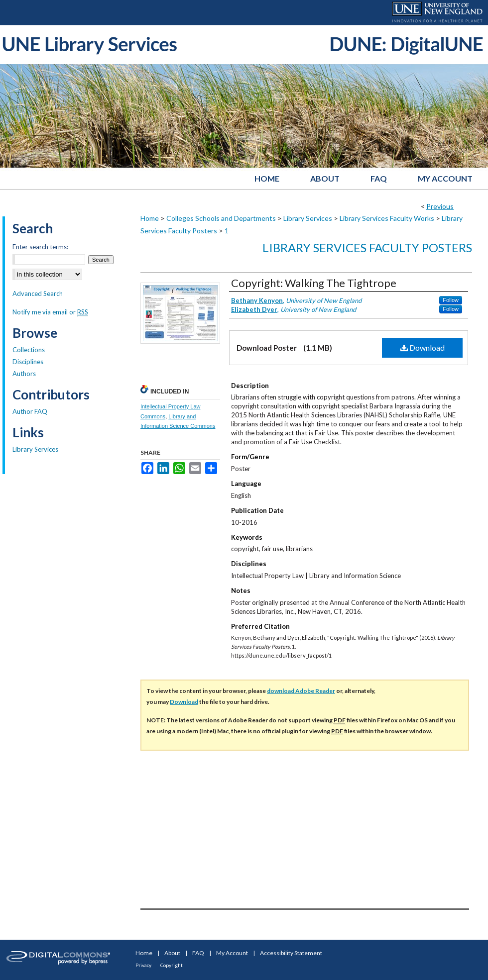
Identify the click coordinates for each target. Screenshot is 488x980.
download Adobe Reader (301, 691)
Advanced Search (38, 294)
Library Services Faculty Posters (367, 247)
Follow (451, 300)
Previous (440, 206)
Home (150, 218)
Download (423, 347)
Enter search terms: (40, 247)
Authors (24, 374)
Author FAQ (30, 411)
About (172, 953)
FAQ (198, 953)
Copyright (172, 965)
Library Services (308, 218)
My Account (232, 953)
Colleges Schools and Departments (221, 218)
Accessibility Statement (291, 953)
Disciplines (28, 362)
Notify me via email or (50, 312)
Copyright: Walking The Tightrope (314, 283)
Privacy (143, 965)
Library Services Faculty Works (387, 218)
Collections (29, 350)
